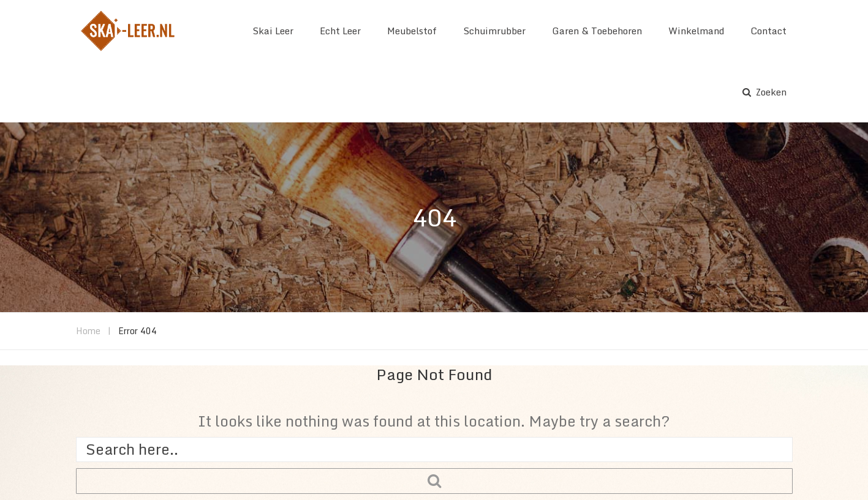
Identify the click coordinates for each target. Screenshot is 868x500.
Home (88, 331)
